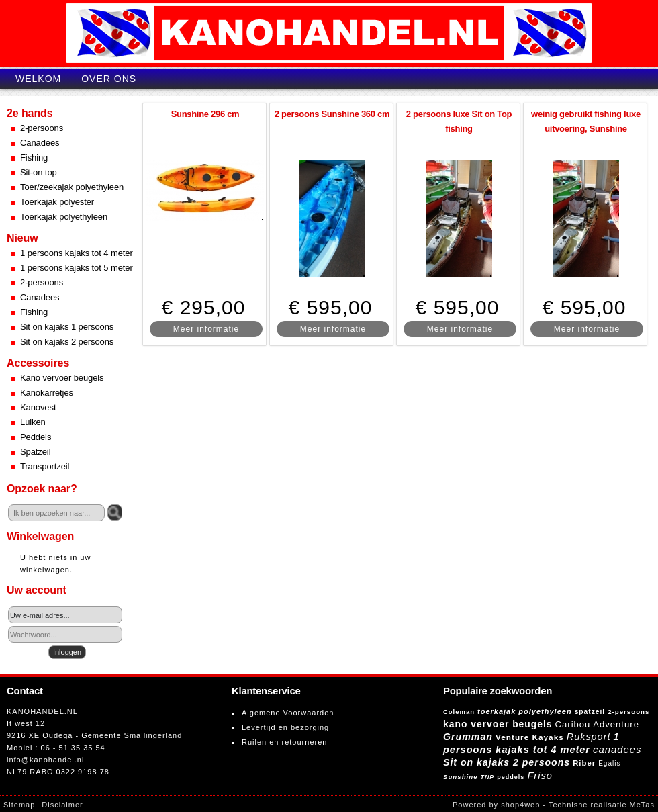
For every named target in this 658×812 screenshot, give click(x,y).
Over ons (109, 79)
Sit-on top (39, 172)
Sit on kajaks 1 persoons (67, 327)
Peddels (36, 437)
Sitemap (19, 805)
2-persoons (42, 128)
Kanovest (38, 407)
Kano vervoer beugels (62, 378)
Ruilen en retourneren (284, 742)
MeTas (642, 805)
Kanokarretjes (47, 393)
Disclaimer (62, 805)
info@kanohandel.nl (45, 760)
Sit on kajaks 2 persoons (67, 342)
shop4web (520, 805)
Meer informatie (206, 329)
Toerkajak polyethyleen (64, 217)
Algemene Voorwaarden (288, 713)
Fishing (34, 157)
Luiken (33, 422)
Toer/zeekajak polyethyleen (72, 187)
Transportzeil (45, 466)
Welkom (38, 79)
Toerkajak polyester (57, 202)
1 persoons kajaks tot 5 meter (77, 268)
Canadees (40, 143)
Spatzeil (35, 452)
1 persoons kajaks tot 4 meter (77, 253)
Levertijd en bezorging (285, 727)
